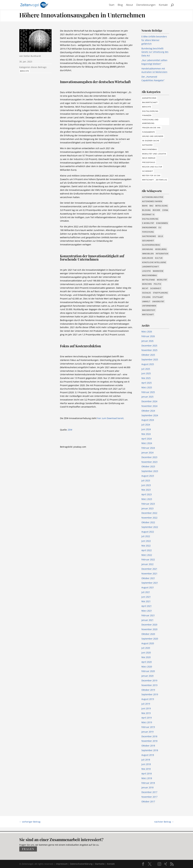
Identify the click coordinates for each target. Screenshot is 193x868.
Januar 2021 (147, 620)
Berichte (25, 71)
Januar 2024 (147, 453)
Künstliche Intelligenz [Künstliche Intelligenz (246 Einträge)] (154, 262)
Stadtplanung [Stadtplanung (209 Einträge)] (160, 293)
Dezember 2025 (149, 346)
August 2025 (148, 364)
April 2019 (147, 718)
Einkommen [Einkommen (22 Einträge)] (162, 223)
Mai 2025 (146, 378)
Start (112, 5)
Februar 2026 (148, 336)
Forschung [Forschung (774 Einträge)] (148, 232)
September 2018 (150, 750)
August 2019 (148, 699)
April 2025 (147, 383)
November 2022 (149, 518)
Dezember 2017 (149, 792)
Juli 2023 (146, 480)
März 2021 (147, 611)
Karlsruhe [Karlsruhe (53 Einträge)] (148, 258)
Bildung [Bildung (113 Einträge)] (146, 210)
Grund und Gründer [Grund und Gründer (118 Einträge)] (153, 136)
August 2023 (148, 476)
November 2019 (149, 685)
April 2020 (147, 662)
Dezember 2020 (149, 625)
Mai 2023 (146, 490)
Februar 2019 (148, 727)
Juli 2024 (146, 425)
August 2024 (148, 420)
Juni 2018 (146, 764)
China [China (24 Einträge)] (165, 210)
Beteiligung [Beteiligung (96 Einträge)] (162, 206)
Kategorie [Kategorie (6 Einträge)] (147, 145)
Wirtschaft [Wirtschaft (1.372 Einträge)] (148, 314)
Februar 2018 (148, 783)
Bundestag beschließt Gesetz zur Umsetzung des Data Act (155, 52)
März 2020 (147, 667)
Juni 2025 (146, 373)
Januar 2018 (147, 787)
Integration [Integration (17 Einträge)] (162, 254)
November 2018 (149, 741)
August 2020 (148, 643)
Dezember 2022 (149, 513)
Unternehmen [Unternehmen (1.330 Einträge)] (149, 306)
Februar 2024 (148, 448)
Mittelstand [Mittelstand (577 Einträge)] (149, 280)
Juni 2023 (146, 485)
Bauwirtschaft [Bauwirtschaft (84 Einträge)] (150, 102)
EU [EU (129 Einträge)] (160, 227)
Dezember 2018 (149, 736)
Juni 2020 (146, 653)
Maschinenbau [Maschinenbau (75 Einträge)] (150, 149)
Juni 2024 (146, 429)
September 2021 (150, 583)
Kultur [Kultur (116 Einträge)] (159, 258)
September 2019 (150, 694)
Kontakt (163, 5)
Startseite (100, 864)
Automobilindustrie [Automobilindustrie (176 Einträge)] (153, 197)
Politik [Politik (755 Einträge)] (157, 284)
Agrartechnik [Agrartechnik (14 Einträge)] (149, 98)
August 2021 (148, 587)
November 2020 (149, 629)
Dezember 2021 (149, 569)
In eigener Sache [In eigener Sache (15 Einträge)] (151, 141)
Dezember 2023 (149, 457)
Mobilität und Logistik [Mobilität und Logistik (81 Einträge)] (154, 154)
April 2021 (147, 606)
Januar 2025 (147, 397)
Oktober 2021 (148, 578)
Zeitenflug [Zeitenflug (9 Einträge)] (161, 180)
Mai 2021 (146, 601)
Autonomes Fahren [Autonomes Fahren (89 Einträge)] (152, 201)
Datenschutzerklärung (81, 864)
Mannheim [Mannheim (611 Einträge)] (158, 271)
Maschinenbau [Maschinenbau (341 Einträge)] (150, 275)
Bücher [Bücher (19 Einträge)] (157, 210)
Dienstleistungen (146, 5)
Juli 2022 (146, 536)
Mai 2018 (146, 769)
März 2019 (147, 722)
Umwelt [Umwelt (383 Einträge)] (146, 301)
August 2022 (148, 532)
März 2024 (147, 443)
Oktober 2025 (148, 355)
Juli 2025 (146, 369)
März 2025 (147, 387)
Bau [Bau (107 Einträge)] (151, 206)
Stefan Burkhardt (32, 56)
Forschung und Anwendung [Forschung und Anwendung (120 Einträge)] (150, 121)
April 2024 (147, 439)
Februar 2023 (148, 504)
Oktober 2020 (148, 634)
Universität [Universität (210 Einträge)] (158, 301)
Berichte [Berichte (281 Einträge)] (147, 107)
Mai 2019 (146, 713)
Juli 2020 (146, 648)
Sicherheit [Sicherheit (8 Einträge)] (156, 288)
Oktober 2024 (148, 411)
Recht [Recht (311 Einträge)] (145, 288)
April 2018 (147, 774)
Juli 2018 (146, 760)
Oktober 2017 (148, 801)
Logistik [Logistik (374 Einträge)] (146, 271)
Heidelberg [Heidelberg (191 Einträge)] (161, 249)
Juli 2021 (146, 592)
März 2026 (147, 332)
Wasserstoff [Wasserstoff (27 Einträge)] (149, 310)
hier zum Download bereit (110, 418)
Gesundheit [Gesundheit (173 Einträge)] (148, 241)
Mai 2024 (146, 434)
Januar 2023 (147, 508)
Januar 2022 (147, 564)
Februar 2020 (148, 671)
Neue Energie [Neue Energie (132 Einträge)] (149, 158)
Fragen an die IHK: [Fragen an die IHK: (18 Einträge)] (152, 128)
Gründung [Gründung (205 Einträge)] (148, 249)
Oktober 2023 (148, 466)
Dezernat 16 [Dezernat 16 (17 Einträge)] (148, 214)
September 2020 (150, 639)
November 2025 (149, 350)
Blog (120, 5)
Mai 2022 (146, 546)
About (130, 5)
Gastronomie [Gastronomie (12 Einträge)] (149, 236)
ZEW (70, 430)
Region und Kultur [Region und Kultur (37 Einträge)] (152, 167)
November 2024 (149, 406)
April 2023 (147, 494)
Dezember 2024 (149, 401)
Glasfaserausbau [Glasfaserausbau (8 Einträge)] (151, 245)
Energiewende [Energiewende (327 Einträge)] (149, 227)
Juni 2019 (146, 708)
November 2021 (149, 574)
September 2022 (150, 527)
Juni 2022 (146, 541)
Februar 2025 (148, 392)
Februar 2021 (148, 615)
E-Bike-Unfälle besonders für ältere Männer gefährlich (154, 40)
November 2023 (149, 462)
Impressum (62, 864)
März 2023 (147, 499)
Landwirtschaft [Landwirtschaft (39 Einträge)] (150, 267)
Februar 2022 (148, 559)
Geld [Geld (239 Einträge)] (160, 236)
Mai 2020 (146, 657)
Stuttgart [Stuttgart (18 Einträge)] (158, 297)
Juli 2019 (146, 704)
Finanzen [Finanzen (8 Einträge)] (147, 115)
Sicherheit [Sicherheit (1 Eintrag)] (148, 171)
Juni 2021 (146, 597)
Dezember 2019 (149, 680)
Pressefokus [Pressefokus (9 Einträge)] (149, 162)
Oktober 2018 (148, 746)
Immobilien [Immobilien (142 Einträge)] (148, 254)
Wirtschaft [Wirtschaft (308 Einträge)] (148, 180)
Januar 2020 (147, 676)
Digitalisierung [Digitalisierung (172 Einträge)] (150, 111)
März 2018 (147, 778)
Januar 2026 (147, 341)
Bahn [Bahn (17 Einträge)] (145, 206)
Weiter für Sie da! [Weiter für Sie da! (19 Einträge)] (151, 175)
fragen (28, 849)
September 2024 (150, 415)
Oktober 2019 (148, 690)
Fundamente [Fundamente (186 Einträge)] (149, 132)
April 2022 (147, 550)
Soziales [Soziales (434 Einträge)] (147, 293)
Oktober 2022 (148, 522)
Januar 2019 (147, 732)
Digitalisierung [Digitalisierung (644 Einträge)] (150, 219)
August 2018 (148, 755)
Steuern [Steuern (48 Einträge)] (146, 297)
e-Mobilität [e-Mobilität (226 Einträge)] (148, 223)
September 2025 (150, 359)
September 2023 (150, 471)
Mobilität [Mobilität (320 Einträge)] (162, 280)
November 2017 (149, 797)
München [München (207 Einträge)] (147, 284)
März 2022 (147, 555)
